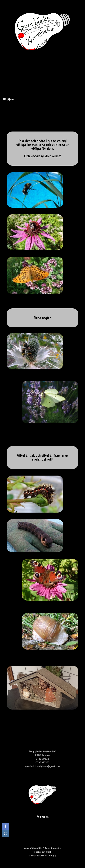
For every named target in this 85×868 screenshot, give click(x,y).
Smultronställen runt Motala (42, 856)
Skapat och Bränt (43, 852)
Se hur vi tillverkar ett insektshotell (42, 732)
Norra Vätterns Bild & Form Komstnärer (43, 848)
